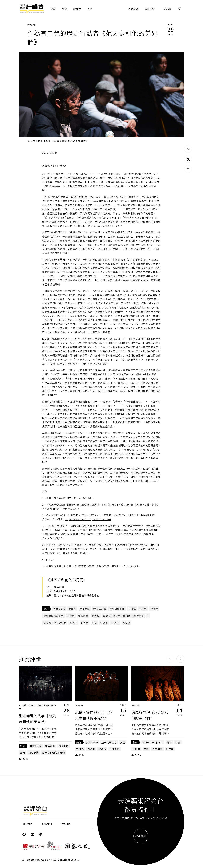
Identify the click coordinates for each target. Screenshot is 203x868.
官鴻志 (102, 749)
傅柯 (169, 742)
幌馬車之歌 (100, 609)
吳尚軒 (72, 609)
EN (169, 9)
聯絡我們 (47, 824)
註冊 (147, 9)
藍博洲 (73, 623)
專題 (64, 9)
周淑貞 (91, 749)
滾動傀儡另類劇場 (53, 616)
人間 (123, 742)
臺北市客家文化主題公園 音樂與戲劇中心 (126, 616)
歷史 (23, 752)
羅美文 (96, 616)
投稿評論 (64, 746)
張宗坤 (79, 705)
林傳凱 (132, 609)
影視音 (77, 9)
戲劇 (46, 609)
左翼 (146, 749)
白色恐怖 (34, 752)
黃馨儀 (31, 25)
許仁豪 (135, 705)
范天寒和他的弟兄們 (55, 623)
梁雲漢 (154, 609)
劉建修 (80, 749)
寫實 (178, 742)
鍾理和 (115, 623)
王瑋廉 (71, 616)
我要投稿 (133, 9)
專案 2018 (59, 609)
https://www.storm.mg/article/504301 (88, 519)
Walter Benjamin (153, 742)
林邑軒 (143, 609)
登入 (153, 9)
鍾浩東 (104, 623)
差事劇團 (85, 609)
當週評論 (83, 616)
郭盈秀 (85, 623)
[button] (170, 659)
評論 (53, 9)
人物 (90, 9)
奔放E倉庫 (36, 746)
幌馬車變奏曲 (117, 609)
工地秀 (136, 749)
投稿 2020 (92, 742)
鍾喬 (94, 623)
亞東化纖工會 (109, 742)
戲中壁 (170, 749)
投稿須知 (66, 824)
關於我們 (27, 824)
